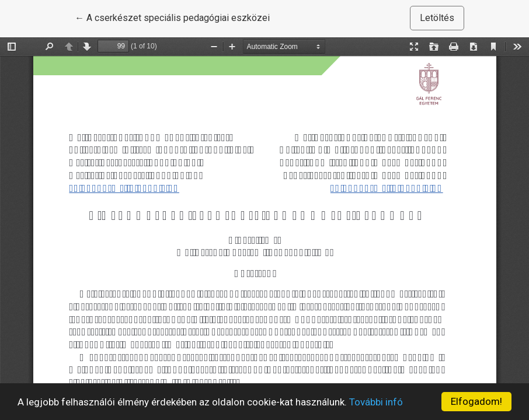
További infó (376, 402)
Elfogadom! (476, 401)
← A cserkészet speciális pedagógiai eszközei (172, 17)
